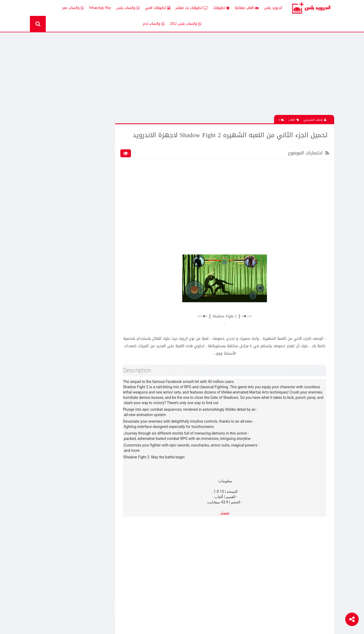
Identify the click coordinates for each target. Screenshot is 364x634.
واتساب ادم (154, 24)
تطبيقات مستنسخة (53, 189)
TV (65, 217)
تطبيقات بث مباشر (192, 8)
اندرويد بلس (273, 8)
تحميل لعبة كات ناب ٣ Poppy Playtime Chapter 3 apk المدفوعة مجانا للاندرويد (62, 109)
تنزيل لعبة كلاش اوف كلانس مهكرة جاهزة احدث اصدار (64, 428)
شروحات (61, 207)
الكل (102, 143)
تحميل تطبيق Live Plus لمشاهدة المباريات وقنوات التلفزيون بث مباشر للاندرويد (65, 447)
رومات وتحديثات (94, 207)
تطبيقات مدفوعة (93, 189)
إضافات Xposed (94, 152)
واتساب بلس (128, 8)
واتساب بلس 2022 (186, 24)
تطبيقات (221, 8)
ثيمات (63, 198)
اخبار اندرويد (58, 143)
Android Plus (311, 8)
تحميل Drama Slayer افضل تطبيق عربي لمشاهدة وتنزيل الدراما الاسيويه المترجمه (62, 410)
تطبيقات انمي (158, 8)
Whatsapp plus (95, 226)
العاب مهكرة (247, 8)
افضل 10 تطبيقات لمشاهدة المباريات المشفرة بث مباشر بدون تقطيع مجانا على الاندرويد (64, 334)
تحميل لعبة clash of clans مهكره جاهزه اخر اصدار (62, 260)
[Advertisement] (226, 78)
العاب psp (60, 161)
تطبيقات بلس (57, 180)
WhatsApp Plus (100, 8)
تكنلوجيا (100, 198)
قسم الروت (97, 217)
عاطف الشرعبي (315, 120)
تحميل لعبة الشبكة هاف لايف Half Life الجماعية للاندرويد (62, 297)
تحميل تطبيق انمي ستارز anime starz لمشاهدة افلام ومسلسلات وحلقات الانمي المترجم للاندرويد (64, 279)
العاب (294, 120)
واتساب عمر (73, 8)
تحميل (226, 512)
